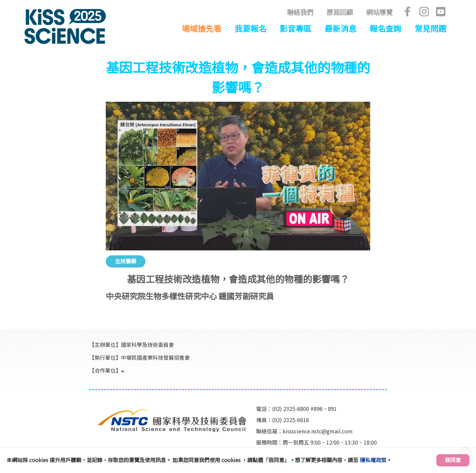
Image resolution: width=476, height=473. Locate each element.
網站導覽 (379, 12)
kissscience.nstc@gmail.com (318, 431)
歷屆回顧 (340, 12)
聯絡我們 (300, 12)
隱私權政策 (373, 460)
